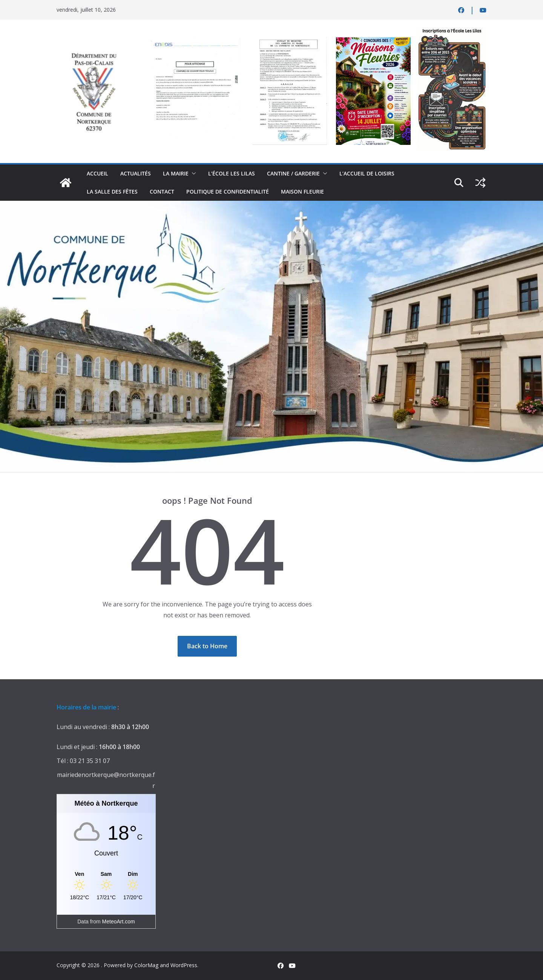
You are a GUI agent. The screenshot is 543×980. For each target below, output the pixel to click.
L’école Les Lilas (232, 173)
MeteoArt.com (119, 922)
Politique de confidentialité (228, 192)
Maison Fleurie (302, 192)
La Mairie (176, 173)
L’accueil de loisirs (367, 173)
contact (162, 192)
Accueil (97, 173)
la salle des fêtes (112, 192)
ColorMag (146, 965)
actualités (136, 173)
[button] (192, 174)
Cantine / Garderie (293, 173)
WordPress (184, 965)
